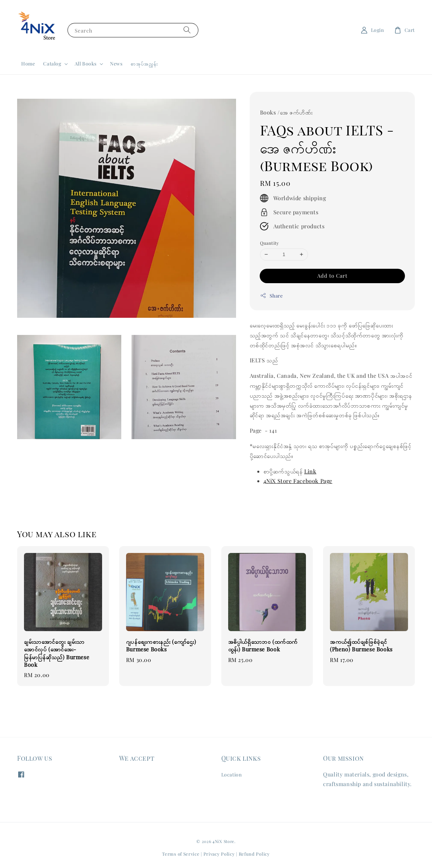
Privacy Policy (219, 854)
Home (28, 64)
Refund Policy (254, 854)
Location (232, 775)
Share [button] (271, 296)
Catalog (52, 64)
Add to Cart (332, 276)
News (116, 64)
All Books (86, 64)
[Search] (187, 30)
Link (310, 471)
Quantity (270, 243)
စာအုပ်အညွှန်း (144, 64)
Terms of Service (181, 854)
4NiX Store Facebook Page (298, 481)
